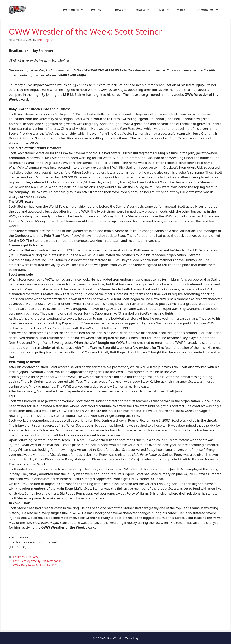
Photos (123, 10)
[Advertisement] (115, 604)
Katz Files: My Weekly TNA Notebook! (37, 561)
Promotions (75, 10)
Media (185, 10)
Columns (19, 557)
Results (144, 10)
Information (210, 10)
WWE (36, 557)
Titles (165, 10)
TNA (29, 557)
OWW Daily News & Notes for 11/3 (35, 565)
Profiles (100, 10)
